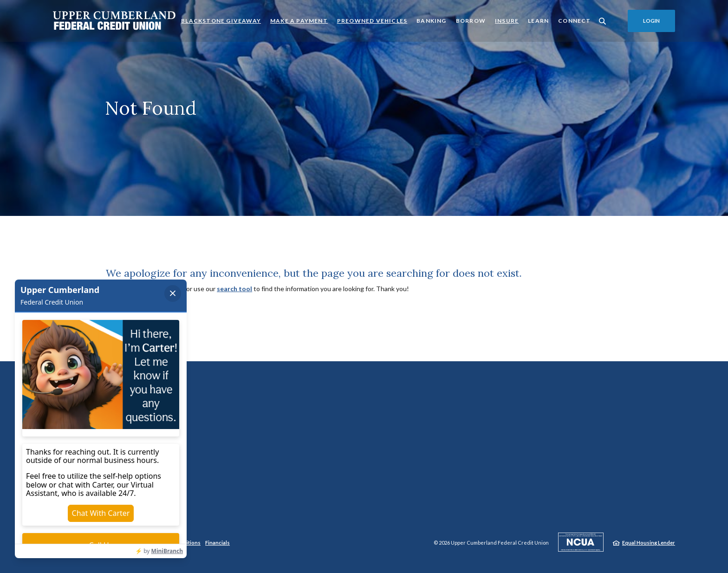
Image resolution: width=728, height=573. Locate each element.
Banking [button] (431, 21)
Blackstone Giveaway (221, 20)
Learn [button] (538, 21)
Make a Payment (299, 20)
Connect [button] (574, 21)
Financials (218, 543)
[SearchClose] (603, 21)
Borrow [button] (471, 21)
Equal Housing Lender (649, 543)
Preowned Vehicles (372, 20)
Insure (507, 21)
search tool (234, 289)
